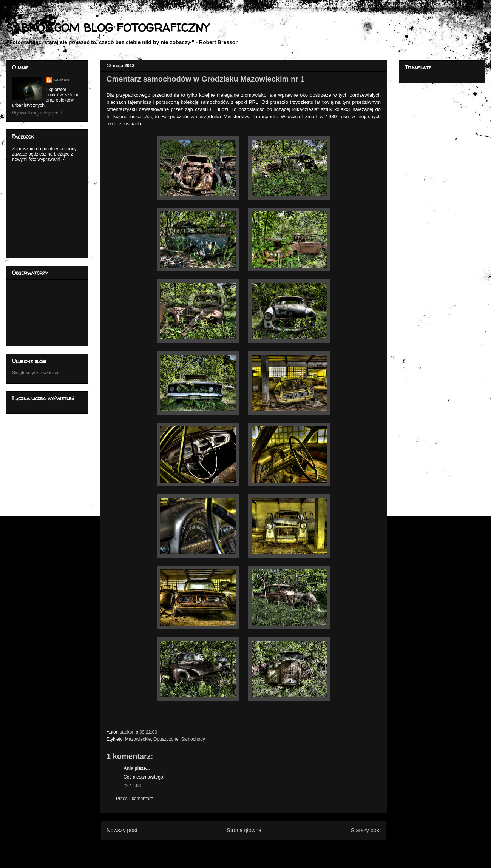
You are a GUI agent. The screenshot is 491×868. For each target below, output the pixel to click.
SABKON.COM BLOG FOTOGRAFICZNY (107, 27)
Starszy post (366, 830)
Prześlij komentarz (134, 799)
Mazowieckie (138, 739)
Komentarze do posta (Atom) (256, 849)
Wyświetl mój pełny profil (37, 113)
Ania (128, 768)
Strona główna (244, 830)
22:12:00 (132, 786)
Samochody (193, 739)
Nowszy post (122, 830)
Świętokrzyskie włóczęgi (36, 373)
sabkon (61, 80)
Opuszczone (166, 739)
